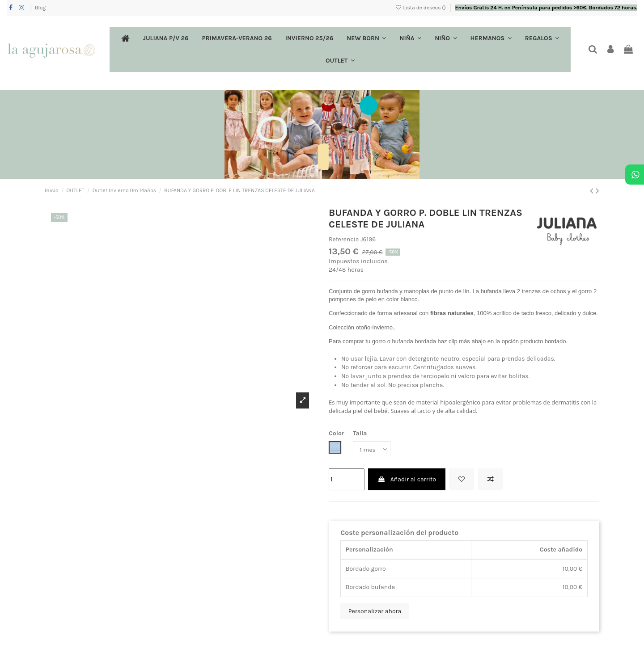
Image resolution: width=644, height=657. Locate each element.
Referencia (344, 239)
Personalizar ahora (375, 611)
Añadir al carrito (407, 479)
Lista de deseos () (421, 8)
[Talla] (372, 449)
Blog (40, 8)
